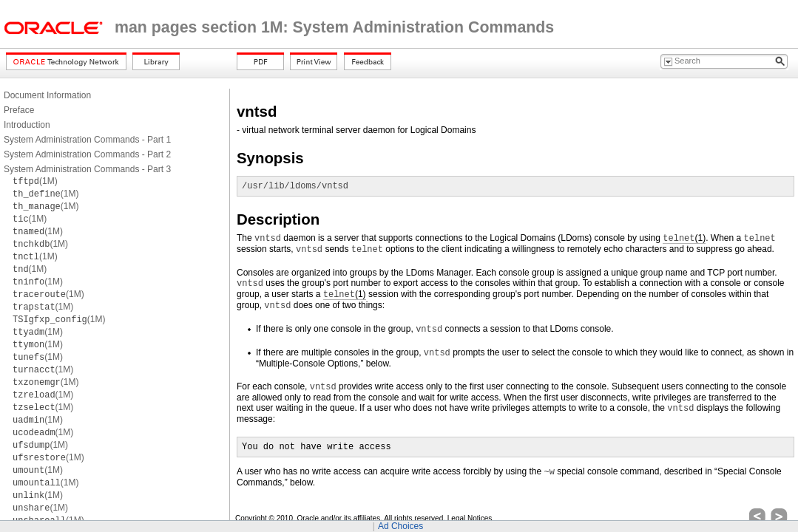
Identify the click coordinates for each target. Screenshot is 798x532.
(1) (684, 238)
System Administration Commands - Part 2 (87, 154)
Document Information (47, 95)
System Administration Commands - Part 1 (87, 140)
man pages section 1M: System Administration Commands (334, 27)
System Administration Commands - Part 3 (87, 169)
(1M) (35, 181)
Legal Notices (470, 518)
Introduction (27, 125)
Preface (19, 110)
